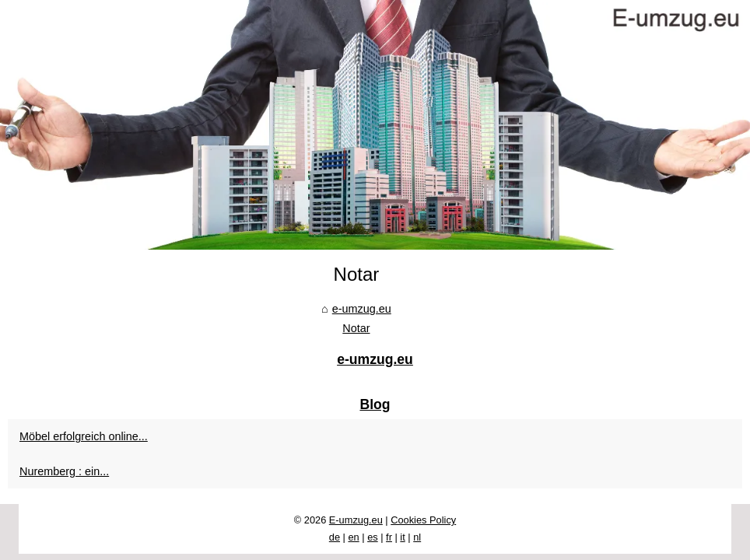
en (353, 537)
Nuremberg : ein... (64, 471)
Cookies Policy (423, 520)
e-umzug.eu (362, 309)
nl (417, 537)
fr (389, 537)
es (373, 537)
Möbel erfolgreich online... (84, 436)
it (402, 537)
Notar (356, 328)
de (335, 537)
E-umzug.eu (356, 520)
